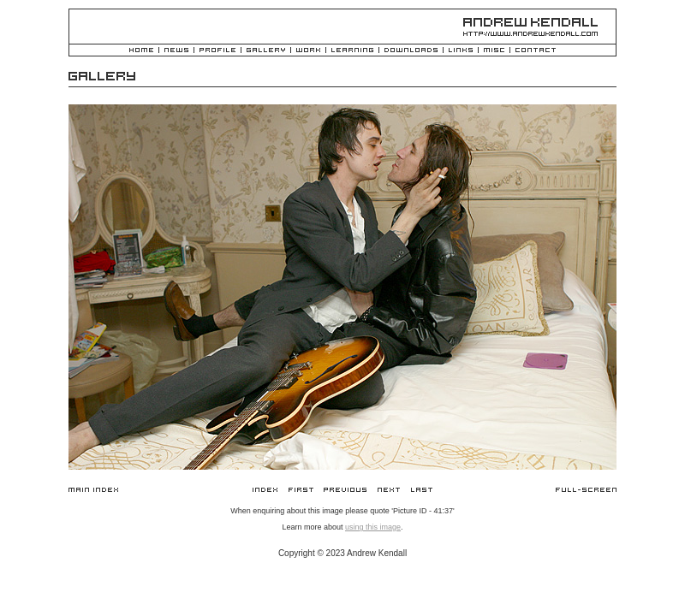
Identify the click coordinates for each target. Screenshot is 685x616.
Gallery (266, 51)
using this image (373, 527)
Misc (494, 51)
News (176, 51)
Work (308, 51)
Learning (352, 51)
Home (141, 51)
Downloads (411, 51)
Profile (217, 51)
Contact (536, 51)
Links (461, 51)
